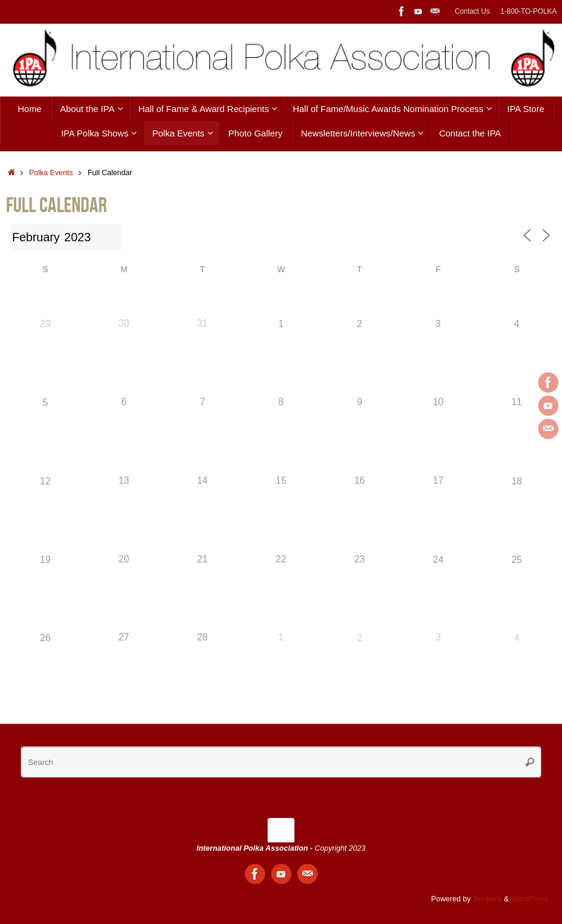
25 (517, 560)
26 (45, 638)
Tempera (487, 899)
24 (438, 560)
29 (45, 324)
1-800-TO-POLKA (529, 11)
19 (45, 560)
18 (517, 481)
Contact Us (472, 11)
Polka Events (51, 173)
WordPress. (530, 899)
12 (45, 481)
